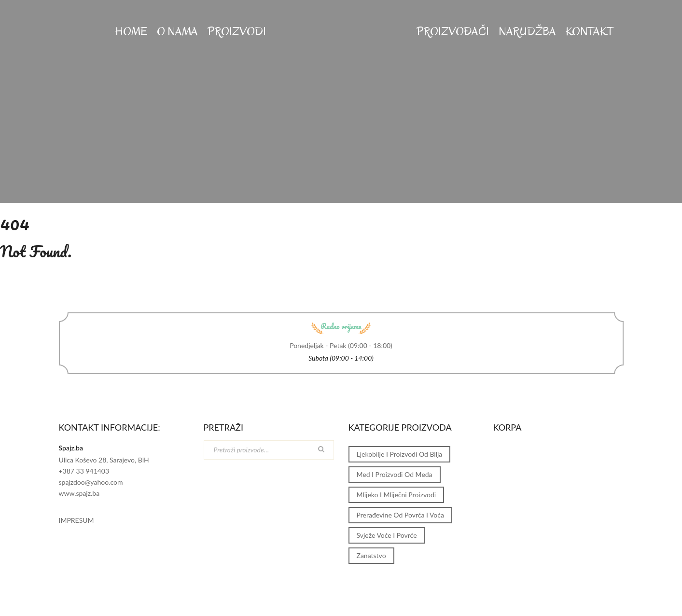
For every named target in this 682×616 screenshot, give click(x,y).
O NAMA (177, 31)
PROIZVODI (237, 31)
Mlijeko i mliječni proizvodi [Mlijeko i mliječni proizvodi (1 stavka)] (397, 495)
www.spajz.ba (79, 493)
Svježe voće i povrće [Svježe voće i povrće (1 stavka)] (387, 535)
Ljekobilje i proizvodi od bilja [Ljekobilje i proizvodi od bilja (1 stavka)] (400, 454)
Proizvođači (453, 31)
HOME (131, 31)
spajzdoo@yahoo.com (91, 482)
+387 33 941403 (84, 471)
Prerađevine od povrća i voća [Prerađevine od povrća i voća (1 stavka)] (400, 515)
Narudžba (527, 31)
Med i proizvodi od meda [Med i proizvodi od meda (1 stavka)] (395, 474)
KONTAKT (589, 31)
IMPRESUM (77, 520)
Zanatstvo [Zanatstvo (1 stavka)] (371, 555)
